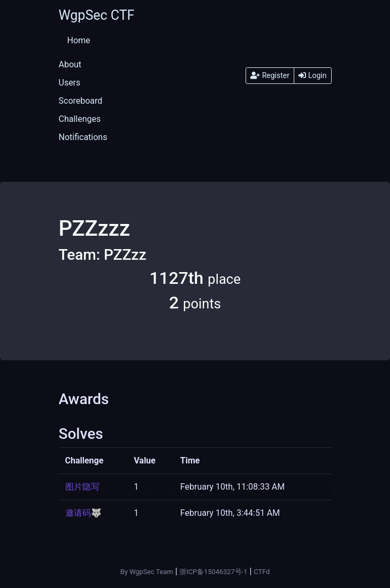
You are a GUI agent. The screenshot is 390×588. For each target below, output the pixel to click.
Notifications (83, 137)
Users (70, 83)
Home (79, 40)
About (70, 64)
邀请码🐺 (83, 513)
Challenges (80, 119)
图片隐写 (82, 487)
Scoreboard (81, 101)
